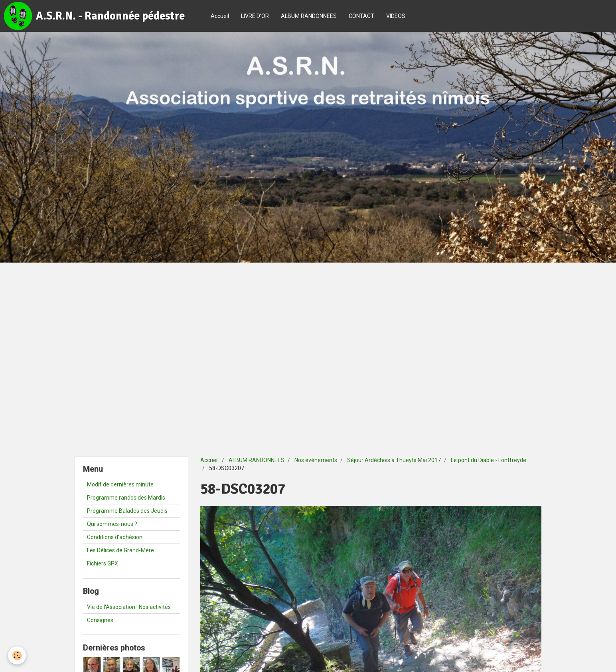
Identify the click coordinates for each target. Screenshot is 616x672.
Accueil (220, 16)
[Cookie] (17, 655)
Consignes (100, 620)
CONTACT (361, 16)
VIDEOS (396, 16)
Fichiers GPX (103, 563)
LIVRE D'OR (255, 16)
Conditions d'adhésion (115, 537)
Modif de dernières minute (120, 484)
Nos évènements (316, 460)
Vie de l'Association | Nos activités (129, 607)
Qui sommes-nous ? (112, 524)
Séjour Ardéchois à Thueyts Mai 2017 (394, 460)
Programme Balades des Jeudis (127, 511)
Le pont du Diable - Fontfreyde (489, 460)
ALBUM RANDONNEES (309, 16)
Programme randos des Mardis (126, 498)
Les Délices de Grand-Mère (120, 550)
